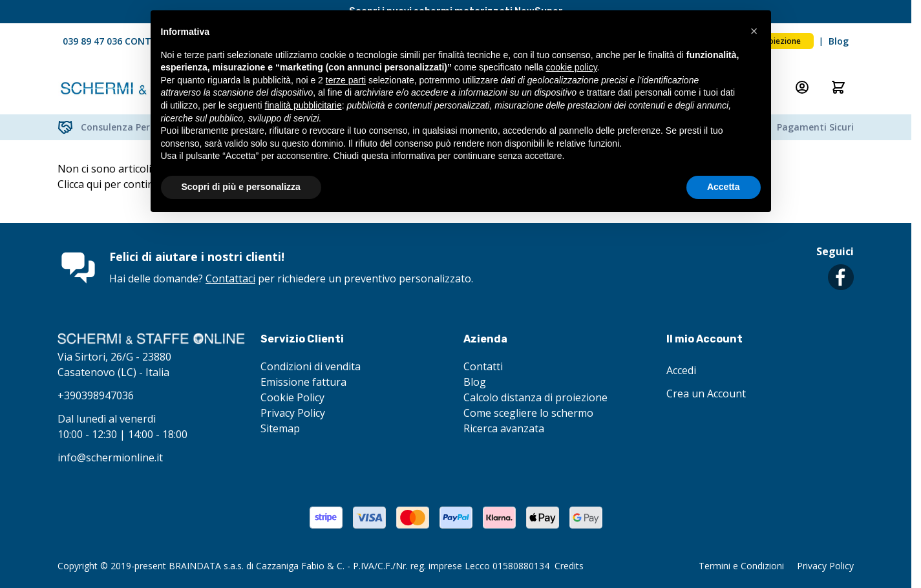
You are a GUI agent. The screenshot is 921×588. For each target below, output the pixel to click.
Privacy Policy (293, 413)
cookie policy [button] (571, 67)
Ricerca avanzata (504, 428)
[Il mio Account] (802, 87)
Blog (839, 41)
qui (94, 184)
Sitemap (280, 428)
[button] (754, 31)
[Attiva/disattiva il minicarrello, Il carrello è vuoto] (838, 87)
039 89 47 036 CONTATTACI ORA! (135, 41)
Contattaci (230, 278)
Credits (569, 566)
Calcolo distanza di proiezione (535, 397)
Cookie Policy (292, 397)
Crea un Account (706, 394)
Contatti (483, 366)
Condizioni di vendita (311, 366)
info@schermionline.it (110, 457)
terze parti (346, 80)
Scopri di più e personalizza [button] (241, 187)
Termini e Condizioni (741, 566)
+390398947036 (96, 395)
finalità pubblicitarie (303, 105)
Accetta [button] (724, 187)
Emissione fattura (303, 382)
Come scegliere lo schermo (528, 413)
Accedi (681, 370)
